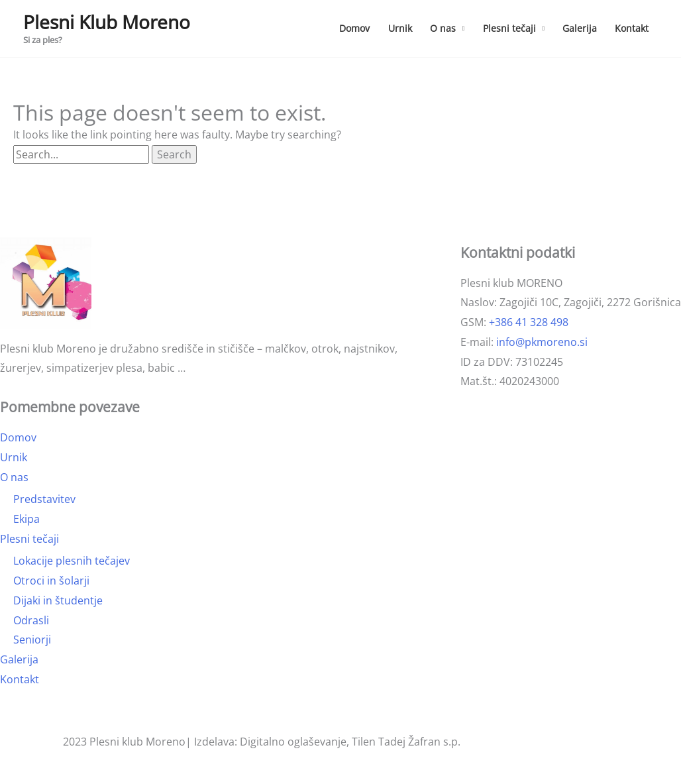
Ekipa (26, 519)
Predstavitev (44, 499)
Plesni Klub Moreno (107, 22)
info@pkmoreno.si (542, 342)
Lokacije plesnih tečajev (72, 561)
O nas (443, 28)
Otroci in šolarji (51, 581)
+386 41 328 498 (529, 322)
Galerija (580, 28)
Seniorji (32, 640)
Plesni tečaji (509, 28)
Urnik (400, 28)
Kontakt (632, 28)
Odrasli (31, 620)
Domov (354, 28)
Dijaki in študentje (58, 600)
